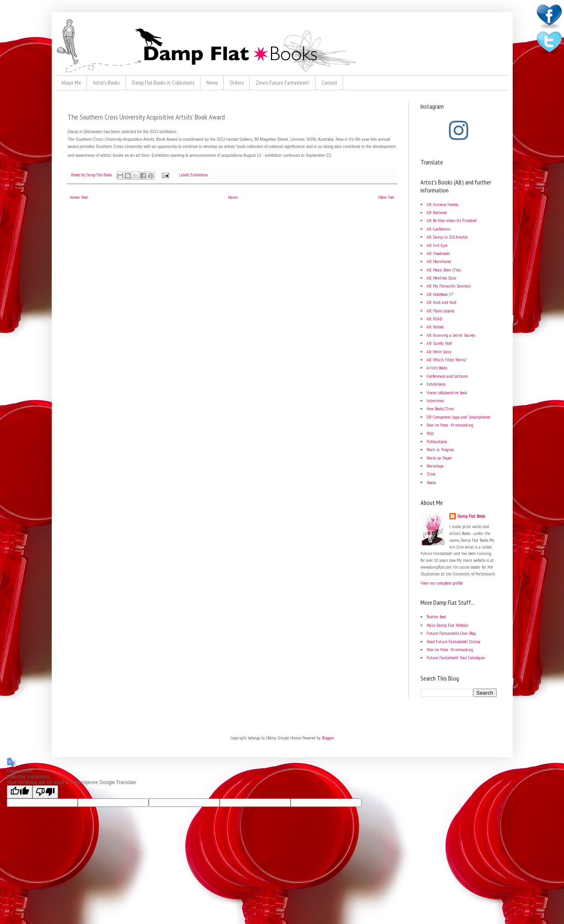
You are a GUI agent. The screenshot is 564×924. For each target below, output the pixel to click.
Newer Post (79, 197)
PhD (430, 433)
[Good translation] (20, 792)
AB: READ (434, 319)
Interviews (435, 400)
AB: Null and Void (441, 302)
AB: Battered (437, 212)
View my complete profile (442, 583)
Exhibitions (199, 175)
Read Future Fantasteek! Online (453, 641)
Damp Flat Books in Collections (163, 83)
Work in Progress (440, 449)
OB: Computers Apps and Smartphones (458, 417)
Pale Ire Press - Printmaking (450, 425)
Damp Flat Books (99, 175)
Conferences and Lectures (447, 376)
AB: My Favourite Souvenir (449, 286)
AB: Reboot (435, 327)
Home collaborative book (447, 392)
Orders (237, 83)
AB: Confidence (438, 229)
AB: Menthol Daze (441, 278)
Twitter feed (436, 617)
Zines (431, 474)
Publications (437, 441)
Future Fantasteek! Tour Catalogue (456, 658)
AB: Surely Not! (439, 343)
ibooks (431, 482)
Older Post (386, 197)
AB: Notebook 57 (440, 294)
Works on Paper (439, 458)
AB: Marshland (439, 261)
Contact (329, 83)
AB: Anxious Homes (442, 204)
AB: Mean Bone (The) (444, 270)
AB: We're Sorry (439, 352)
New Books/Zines (440, 408)
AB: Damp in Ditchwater (447, 237)
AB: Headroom (438, 253)
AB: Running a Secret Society (451, 335)
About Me (71, 83)
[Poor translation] (45, 792)
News (212, 83)
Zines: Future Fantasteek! (283, 83)
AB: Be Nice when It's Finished (451, 220)
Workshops (435, 466)
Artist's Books (106, 83)
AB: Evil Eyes (437, 245)
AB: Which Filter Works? (447, 360)
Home (233, 197)
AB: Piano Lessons (440, 311)
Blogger (328, 738)
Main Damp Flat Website (447, 625)
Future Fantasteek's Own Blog (451, 633)
